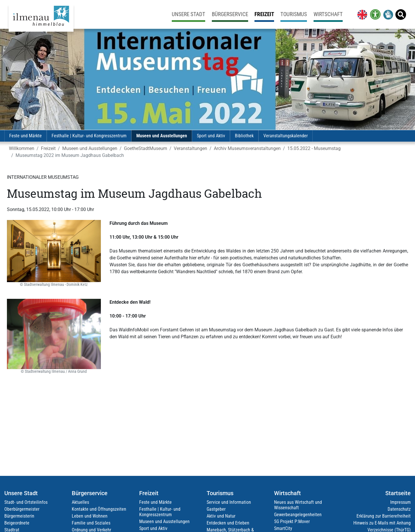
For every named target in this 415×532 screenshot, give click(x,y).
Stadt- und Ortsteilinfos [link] (26, 502)
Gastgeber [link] (216, 509)
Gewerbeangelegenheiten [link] (298, 515)
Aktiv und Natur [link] (221, 516)
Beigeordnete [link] (17, 523)
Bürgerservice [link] (230, 14)
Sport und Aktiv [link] (211, 136)
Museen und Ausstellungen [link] (162, 136)
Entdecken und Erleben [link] (228, 523)
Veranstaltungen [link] (190, 148)
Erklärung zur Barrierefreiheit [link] (384, 516)
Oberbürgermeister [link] (22, 509)
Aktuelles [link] (80, 502)
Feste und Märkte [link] (26, 136)
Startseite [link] (398, 493)
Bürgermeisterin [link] (19, 516)
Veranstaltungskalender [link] (286, 136)
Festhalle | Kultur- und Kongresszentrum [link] (89, 136)
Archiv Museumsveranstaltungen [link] (247, 148)
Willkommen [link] (22, 148)
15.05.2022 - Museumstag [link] (314, 148)
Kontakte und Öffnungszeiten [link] (99, 509)
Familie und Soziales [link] (91, 523)
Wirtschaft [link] (328, 14)
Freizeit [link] (264, 14)
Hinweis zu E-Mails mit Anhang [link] (382, 523)
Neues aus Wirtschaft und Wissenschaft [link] (298, 505)
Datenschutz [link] (399, 509)
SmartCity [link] (283, 528)
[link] (361, 14)
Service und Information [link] (229, 502)
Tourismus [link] (294, 14)
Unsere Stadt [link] (188, 14)
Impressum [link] (400, 502)
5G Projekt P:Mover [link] (292, 521)
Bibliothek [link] (244, 136)
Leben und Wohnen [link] (90, 516)
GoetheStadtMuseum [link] (146, 148)
